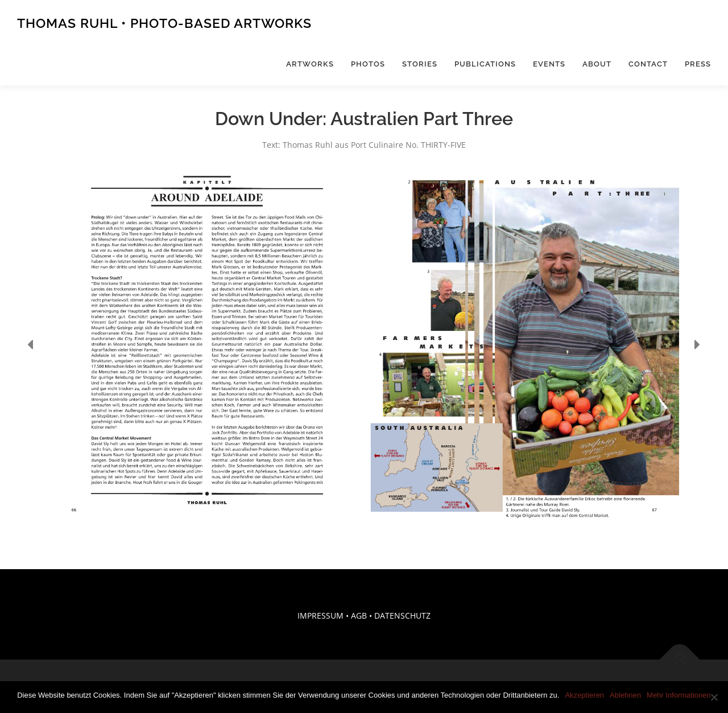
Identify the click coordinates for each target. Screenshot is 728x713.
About (597, 64)
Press (698, 64)
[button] (31, 345)
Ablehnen (625, 695)
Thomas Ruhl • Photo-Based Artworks (164, 23)
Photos (368, 64)
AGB (359, 615)
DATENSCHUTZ (402, 615)
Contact (648, 64)
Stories (420, 64)
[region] (364, 345)
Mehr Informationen (679, 695)
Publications (485, 64)
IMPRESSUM (320, 615)
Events (549, 64)
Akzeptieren (584, 695)
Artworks (310, 64)
